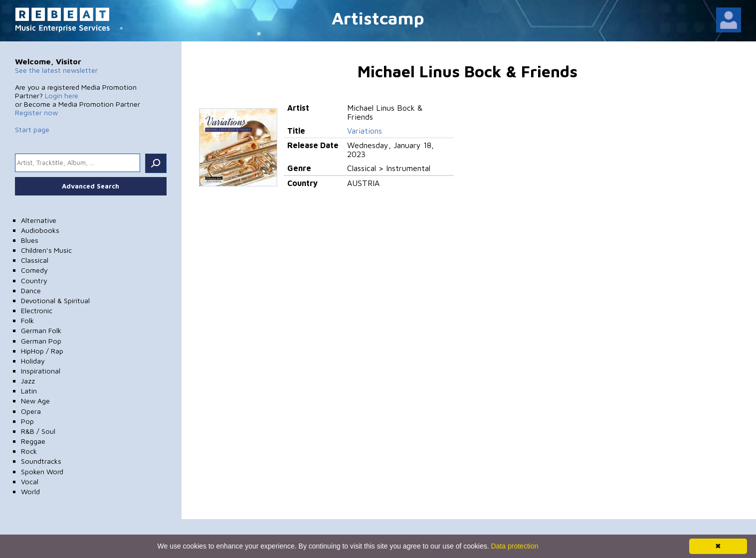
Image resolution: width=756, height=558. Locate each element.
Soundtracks (41, 461)
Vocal (30, 481)
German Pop (41, 341)
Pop (27, 421)
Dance (31, 290)
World (30, 491)
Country (34, 280)
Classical (35, 260)
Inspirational (41, 371)
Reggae (33, 441)
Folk (27, 320)
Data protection (515, 546)
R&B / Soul (38, 431)
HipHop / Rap (42, 351)
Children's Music (46, 250)
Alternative (39, 220)
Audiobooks (40, 230)
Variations (365, 131)
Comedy (34, 270)
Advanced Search (91, 186)
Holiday (33, 361)
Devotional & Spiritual (55, 300)
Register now (36, 112)
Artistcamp (378, 18)
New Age (35, 401)
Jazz (28, 381)
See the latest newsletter (56, 70)
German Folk (41, 330)
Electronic (37, 310)
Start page (32, 129)
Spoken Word (42, 471)
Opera (31, 411)
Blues (30, 240)
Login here (62, 95)
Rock (29, 451)
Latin (29, 391)
